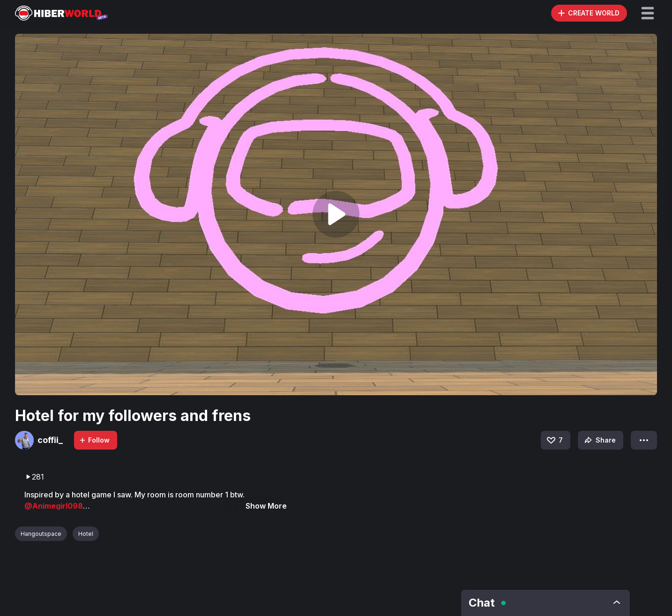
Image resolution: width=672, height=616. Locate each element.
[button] (648, 13)
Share (599, 440)
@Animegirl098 (54, 506)
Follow (94, 440)
